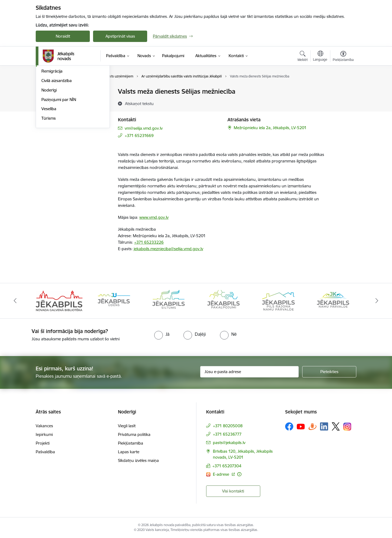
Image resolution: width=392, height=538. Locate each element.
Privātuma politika (134, 434)
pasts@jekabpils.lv (229, 443)
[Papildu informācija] (239, 474)
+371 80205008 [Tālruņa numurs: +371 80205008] (228, 426)
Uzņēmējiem (52, 120)
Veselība (49, 167)
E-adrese (222, 474)
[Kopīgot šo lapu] (343, 103)
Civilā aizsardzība (57, 139)
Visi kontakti (233, 491)
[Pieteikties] (329, 372)
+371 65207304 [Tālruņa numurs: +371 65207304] (227, 466)
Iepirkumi (44, 434)
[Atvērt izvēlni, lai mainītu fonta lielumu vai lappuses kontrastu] (343, 57)
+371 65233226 (149, 242)
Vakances (44, 426)
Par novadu (52, 92)
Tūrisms (49, 176)
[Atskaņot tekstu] (139, 103)
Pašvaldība (45, 452)
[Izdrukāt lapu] (343, 89)
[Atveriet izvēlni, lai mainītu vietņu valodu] (320, 57)
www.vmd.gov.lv (154, 217)
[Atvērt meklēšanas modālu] (303, 57)
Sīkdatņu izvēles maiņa (138, 460)
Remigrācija (52, 130)
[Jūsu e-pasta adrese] (250, 372)
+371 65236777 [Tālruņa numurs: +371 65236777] (227, 434)
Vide (45, 101)
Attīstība (49, 111)
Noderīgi (49, 148)
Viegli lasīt (127, 426)
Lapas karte (129, 452)
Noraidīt (63, 36)
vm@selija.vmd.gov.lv (144, 128)
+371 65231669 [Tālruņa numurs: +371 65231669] (139, 136)
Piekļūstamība (131, 443)
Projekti (43, 443)
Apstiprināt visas (120, 36)
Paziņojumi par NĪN (59, 158)
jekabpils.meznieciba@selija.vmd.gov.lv (168, 249)
